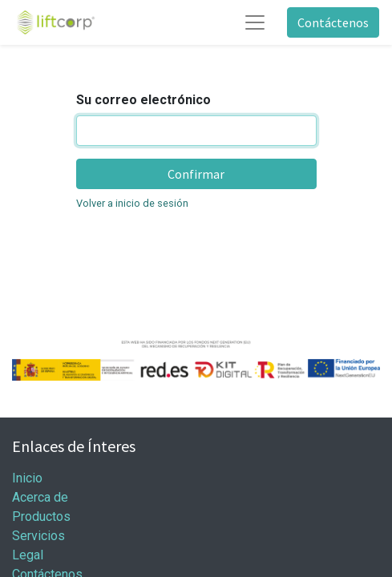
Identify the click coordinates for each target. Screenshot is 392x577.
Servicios (38, 536)
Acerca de (40, 497)
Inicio (27, 478)
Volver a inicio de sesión (132, 203)
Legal (28, 555)
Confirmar (196, 174)
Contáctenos (333, 22)
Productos (41, 516)
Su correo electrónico (143, 100)
